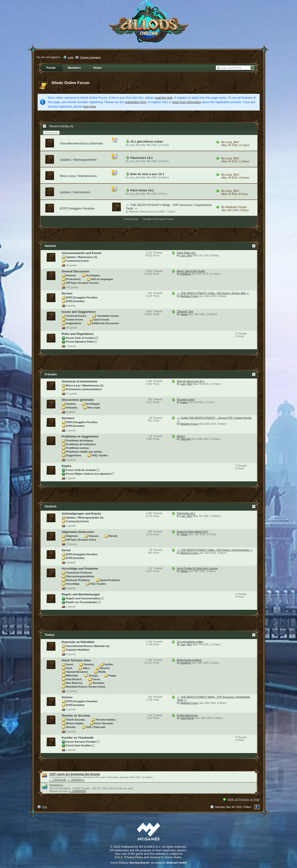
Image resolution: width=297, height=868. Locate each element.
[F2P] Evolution (75, 301)
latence (181, 436)
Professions (73, 279)
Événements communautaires (84, 389)
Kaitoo (184, 402)
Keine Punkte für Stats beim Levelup (197, 568)
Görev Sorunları (104, 723)
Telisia (184, 314)
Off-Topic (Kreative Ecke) (81, 540)
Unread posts (131, 219)
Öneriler (71, 727)
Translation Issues (108, 316)
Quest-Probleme (110, 580)
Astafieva (186, 274)
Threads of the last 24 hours (158, 219)
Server (66, 550)
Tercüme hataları (106, 720)
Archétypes (93, 404)
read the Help (164, 98)
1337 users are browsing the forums (75, 774)
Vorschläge (73, 584)
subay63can (187, 718)
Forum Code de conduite (81, 470)
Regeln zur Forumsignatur (82, 602)
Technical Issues (76, 316)
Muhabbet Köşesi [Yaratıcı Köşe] (86, 687)
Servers (67, 293)
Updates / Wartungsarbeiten (78, 160)
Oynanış (89, 664)
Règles (67, 466)
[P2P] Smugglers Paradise (77, 208)
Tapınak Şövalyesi (77, 672)
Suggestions (74, 323)
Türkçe (50, 635)
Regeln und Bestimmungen (81, 594)
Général (71, 404)
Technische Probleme (79, 573)
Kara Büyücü (74, 679)
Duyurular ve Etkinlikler (78, 642)
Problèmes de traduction (81, 444)
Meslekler (99, 683)
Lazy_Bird (135, 145)
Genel (70, 664)
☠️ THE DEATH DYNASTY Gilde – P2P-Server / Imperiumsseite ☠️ (215, 550)
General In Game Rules (166, 857)
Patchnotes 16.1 (141, 158)
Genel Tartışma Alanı (76, 660)
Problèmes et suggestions (80, 436)
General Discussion (76, 271)
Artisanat (72, 408)
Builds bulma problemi (189, 660)
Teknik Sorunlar (76, 720)
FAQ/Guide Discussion (105, 323)
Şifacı (86, 668)
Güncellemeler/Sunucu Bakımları (82, 143)
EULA (119, 857)
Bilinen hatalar (75, 723)
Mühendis (72, 675)
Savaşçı (93, 675)
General (50, 246)
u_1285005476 (76, 780)
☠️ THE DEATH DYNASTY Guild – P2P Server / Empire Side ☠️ (213, 293)
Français (51, 374)
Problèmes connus (77, 448)
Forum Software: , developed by (148, 863)
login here (89, 106)
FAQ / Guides (100, 455)
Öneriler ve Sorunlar (76, 716)
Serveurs (68, 418)
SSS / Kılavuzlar (96, 727)
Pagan (112, 675)
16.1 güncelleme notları (147, 142)
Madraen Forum (138, 212)
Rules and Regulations (78, 334)
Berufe (113, 536)
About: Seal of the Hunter (191, 271)
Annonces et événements (80, 381)
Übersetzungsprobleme (80, 576)
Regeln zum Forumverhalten (83, 598)
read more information (187, 102)
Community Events (78, 261)
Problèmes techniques (80, 441)
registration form (136, 102)
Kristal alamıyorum (187, 715)
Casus (96, 679)
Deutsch (51, 506)
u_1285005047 (78, 791)
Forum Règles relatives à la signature (89, 474)
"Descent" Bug (185, 311)
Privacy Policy (134, 857)
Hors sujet (94, 408)
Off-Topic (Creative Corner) (82, 283)
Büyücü (105, 668)
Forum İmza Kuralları (79, 745)
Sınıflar (109, 664)
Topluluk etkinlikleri (78, 650)
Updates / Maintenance (75, 192)
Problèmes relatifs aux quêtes (84, 452)
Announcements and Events (82, 253)
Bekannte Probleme (78, 580)
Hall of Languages (102, 279)
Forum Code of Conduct (81, 338)
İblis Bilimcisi (74, 683)
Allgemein (72, 536)
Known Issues (75, 320)
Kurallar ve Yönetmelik (78, 738)
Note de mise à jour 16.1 (147, 174)
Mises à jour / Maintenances (78, 176)
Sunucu (67, 697)
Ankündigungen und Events (81, 514)
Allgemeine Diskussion (78, 532)
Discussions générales (78, 400)
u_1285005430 (58, 780)
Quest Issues (102, 320)
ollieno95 (186, 439)
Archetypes (93, 275)
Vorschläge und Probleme (80, 569)
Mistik (102, 672)
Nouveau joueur (186, 399)
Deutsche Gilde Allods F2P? (192, 532)
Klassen (94, 536)
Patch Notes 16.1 (142, 190)
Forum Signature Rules (80, 342)
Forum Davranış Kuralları (81, 742)
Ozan (69, 668)
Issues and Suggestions (79, 312)
